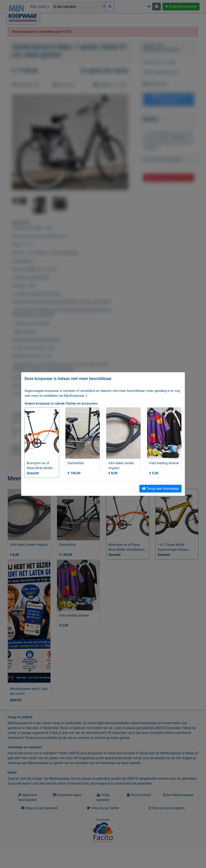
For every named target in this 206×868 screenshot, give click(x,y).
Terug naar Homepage (160, 489)
